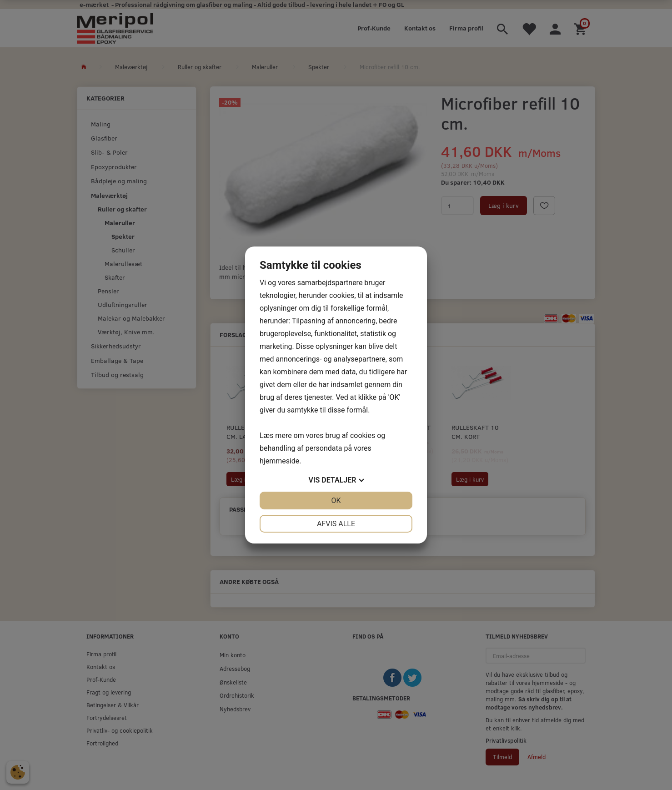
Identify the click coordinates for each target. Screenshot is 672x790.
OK (336, 501)
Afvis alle (336, 524)
